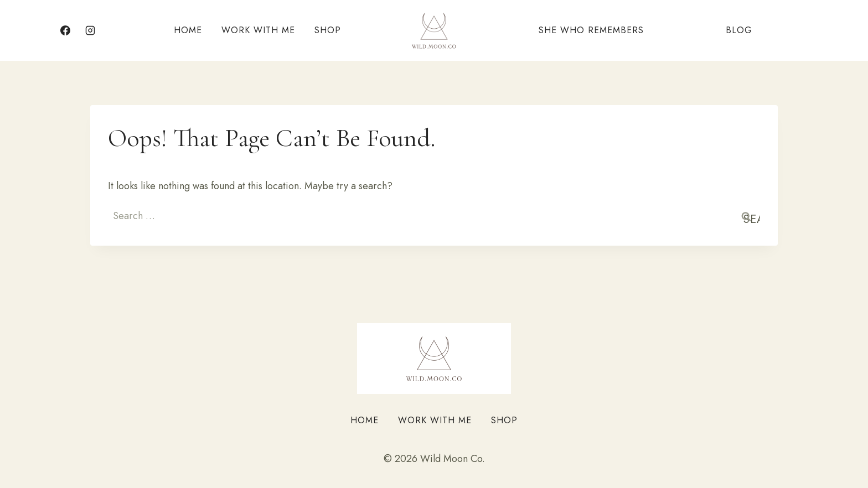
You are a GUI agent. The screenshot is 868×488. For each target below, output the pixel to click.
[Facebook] (65, 30)
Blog (739, 30)
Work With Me (258, 30)
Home (188, 30)
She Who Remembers (591, 30)
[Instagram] (90, 30)
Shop (328, 30)
